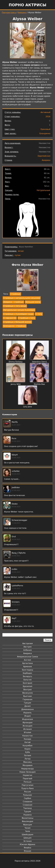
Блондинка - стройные (15, 326)
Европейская (44, 156)
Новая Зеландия (27, 772)
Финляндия (27, 821)
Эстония (28, 841)
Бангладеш (27, 670)
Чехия (27, 828)
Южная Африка (27, 844)
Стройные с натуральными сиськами (22, 298)
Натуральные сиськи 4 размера (19, 310)
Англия (27, 660)
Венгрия (28, 690)
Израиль (27, 713)
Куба (27, 752)
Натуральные (43, 190)
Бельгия (27, 680)
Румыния (27, 795)
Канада (27, 739)
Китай (27, 742)
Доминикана (27, 709)
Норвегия (28, 775)
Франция (27, 825)
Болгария (27, 683)
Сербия (27, 798)
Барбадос (27, 673)
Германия (27, 699)
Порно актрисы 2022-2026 (27, 861)
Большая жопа (33, 302)
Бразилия (27, 686)
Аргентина (28, 663)
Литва (27, 759)
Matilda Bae (39, 384)
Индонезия (27, 719)
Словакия (27, 802)
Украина (27, 815)
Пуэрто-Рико (27, 788)
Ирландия (28, 723)
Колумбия (27, 746)
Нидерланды (28, 769)
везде (21, 251)
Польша (28, 782)
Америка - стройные (13, 302)
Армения (28, 667)
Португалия (27, 785)
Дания (27, 706)
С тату (39, 314)
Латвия (27, 755)
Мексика (28, 762)
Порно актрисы (27, 5)
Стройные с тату (27, 318)
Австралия (27, 643)
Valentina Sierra (39, 362)
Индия (28, 716)
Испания (28, 729)
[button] (28, 280)
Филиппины (27, 818)
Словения (27, 805)
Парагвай (28, 779)
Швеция (27, 838)
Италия (27, 732)
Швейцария (28, 835)
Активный (45, 112)
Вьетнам (28, 696)
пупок (18, 255)
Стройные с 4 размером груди (18, 314)
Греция (27, 703)
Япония (28, 851)
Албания (27, 650)
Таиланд (28, 808)
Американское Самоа (27, 657)
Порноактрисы (9, 13)
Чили (28, 831)
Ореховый (45, 129)
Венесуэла (27, 693)
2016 (48, 117)
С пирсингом (10, 318)
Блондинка (45, 133)
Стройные (15, 294)
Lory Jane (27, 407)
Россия (27, 792)
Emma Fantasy (16, 362)
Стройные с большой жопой (17, 322)
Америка (22, 13)
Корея (27, 749)
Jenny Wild (16, 384)
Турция (27, 811)
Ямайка (27, 848)
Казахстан (27, 736)
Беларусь (27, 676)
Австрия (27, 647)
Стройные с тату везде (15, 306)
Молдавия (27, 765)
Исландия (27, 726)
